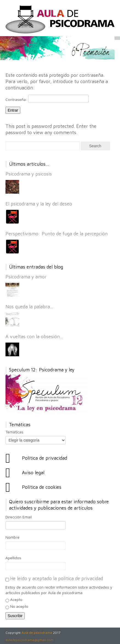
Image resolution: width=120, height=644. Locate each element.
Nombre (12, 537)
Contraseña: (47, 99)
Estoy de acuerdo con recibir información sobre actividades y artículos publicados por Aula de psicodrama (59, 590)
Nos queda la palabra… (29, 307)
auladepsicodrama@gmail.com (29, 640)
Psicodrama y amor (26, 277)
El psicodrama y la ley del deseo (39, 204)
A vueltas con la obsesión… (34, 337)
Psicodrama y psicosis (29, 174)
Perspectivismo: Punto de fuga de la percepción (57, 234)
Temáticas (14, 432)
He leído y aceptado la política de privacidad (57, 578)
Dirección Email (19, 517)
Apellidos (13, 558)
